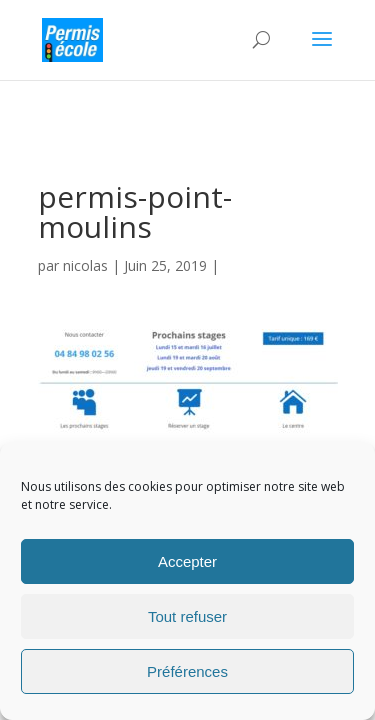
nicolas (85, 265)
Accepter (187, 561)
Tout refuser (187, 616)
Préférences (187, 671)
